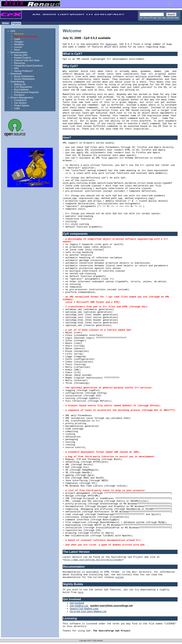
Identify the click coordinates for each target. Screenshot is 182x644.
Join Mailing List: (79, 606)
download (111, 44)
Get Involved (77, 603)
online (120, 577)
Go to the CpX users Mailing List (88, 611)
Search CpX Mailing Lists (84, 609)
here (81, 592)
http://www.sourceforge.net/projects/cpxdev (93, 560)
